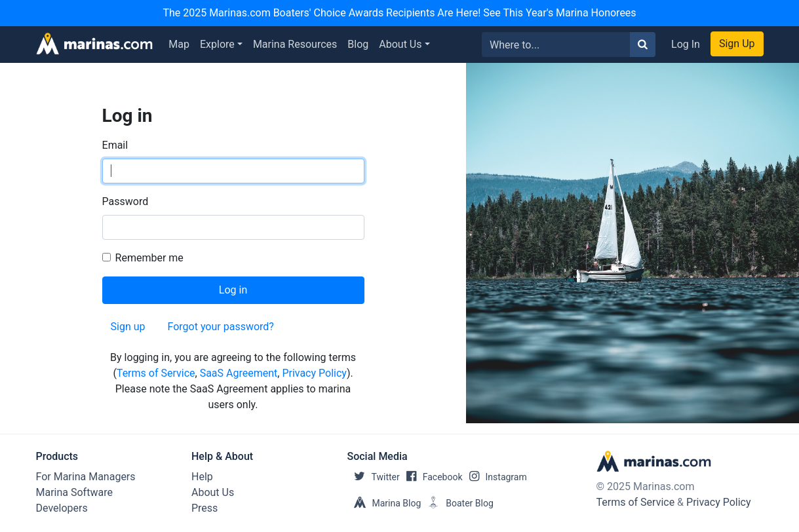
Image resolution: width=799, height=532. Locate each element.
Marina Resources (295, 44)
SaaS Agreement (239, 373)
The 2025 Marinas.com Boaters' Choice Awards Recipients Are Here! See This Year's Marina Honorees (399, 13)
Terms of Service (156, 373)
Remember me (149, 258)
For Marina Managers (86, 477)
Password (126, 201)
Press (205, 508)
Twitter (374, 477)
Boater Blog (457, 503)
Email (115, 145)
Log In (686, 44)
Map (179, 44)
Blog (358, 44)
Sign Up (737, 44)
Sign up (128, 327)
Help (202, 477)
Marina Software (74, 492)
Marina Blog (384, 503)
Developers (62, 508)
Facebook (431, 477)
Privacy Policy (314, 373)
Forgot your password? (221, 327)
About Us (400, 44)
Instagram (495, 477)
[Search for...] (556, 45)
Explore (217, 44)
